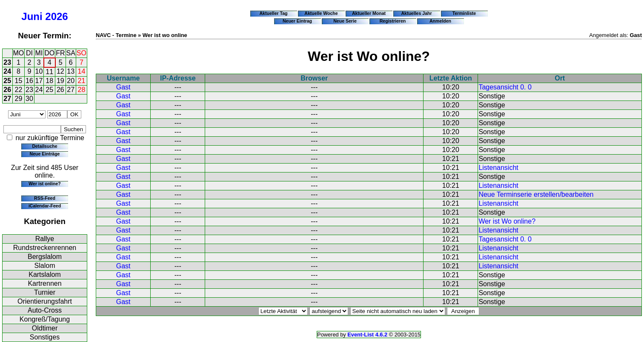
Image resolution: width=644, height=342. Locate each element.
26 (7, 90)
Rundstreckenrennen (45, 248)
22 (19, 90)
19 (60, 81)
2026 (56, 16)
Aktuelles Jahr (416, 13)
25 (7, 81)
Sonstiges (45, 337)
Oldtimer (45, 328)
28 (82, 90)
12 (60, 71)
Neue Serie (345, 21)
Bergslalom (45, 257)
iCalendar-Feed (45, 206)
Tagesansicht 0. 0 (505, 87)
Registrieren (393, 21)
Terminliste (464, 13)
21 (82, 81)
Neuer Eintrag (297, 21)
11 (49, 72)
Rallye (45, 239)
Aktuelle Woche (321, 13)
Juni (32, 16)
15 (19, 81)
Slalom (45, 266)
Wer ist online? (44, 184)
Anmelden (440, 21)
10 (39, 71)
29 (19, 99)
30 (29, 99)
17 (39, 81)
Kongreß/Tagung (45, 319)
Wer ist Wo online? (507, 221)
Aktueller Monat (369, 13)
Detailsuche (44, 146)
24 (7, 71)
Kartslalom (45, 274)
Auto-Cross (45, 310)
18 (49, 81)
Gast (123, 87)
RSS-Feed (45, 198)
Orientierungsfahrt (45, 301)
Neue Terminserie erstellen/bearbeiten (536, 194)
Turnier (45, 292)
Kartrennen (44, 283)
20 (71, 81)
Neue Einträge (45, 154)
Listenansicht (498, 168)
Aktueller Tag (273, 13)
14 (82, 71)
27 (71, 90)
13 (71, 71)
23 (7, 62)
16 (29, 81)
